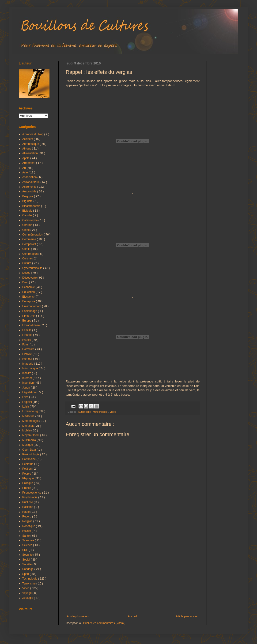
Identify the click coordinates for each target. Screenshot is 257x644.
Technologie (30, 579)
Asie (25, 172)
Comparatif (30, 244)
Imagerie (28, 364)
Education (29, 292)
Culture (27, 263)
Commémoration (33, 235)
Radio (26, 512)
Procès (27, 488)
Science (28, 545)
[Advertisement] (133, 576)
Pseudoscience (32, 493)
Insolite (27, 373)
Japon (26, 388)
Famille (27, 330)
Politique (28, 483)
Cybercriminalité (33, 268)
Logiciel (27, 402)
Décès (27, 273)
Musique (28, 445)
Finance (28, 335)
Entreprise (29, 301)
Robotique (29, 526)
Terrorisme (29, 584)
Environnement (32, 306)
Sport (26, 574)
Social (26, 560)
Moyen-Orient (31, 435)
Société (27, 564)
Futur (26, 344)
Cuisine (27, 258)
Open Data (29, 450)
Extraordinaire (31, 325)
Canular (28, 215)
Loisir (26, 407)
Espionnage (30, 311)
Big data (28, 201)
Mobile (27, 431)
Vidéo (113, 412)
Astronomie (30, 187)
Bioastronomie (32, 206)
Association (30, 177)
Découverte (30, 278)
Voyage (27, 593)
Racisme (28, 507)
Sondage (28, 569)
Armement (29, 163)
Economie (29, 287)
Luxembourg (30, 411)
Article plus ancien (187, 616)
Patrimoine (29, 459)
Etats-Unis (29, 316)
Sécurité (28, 555)
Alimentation (30, 153)
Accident (28, 139)
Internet (27, 378)
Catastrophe (30, 220)
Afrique (27, 149)
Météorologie (100, 412)
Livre (26, 397)
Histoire (27, 354)
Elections (28, 297)
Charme (28, 225)
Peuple (27, 474)
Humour (28, 359)
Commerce (30, 239)
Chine (26, 230)
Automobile (85, 412)
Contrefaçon (30, 254)
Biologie (28, 211)
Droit (26, 282)
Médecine (29, 416)
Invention (28, 383)
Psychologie (30, 497)
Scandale (28, 540)
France (27, 340)
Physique (28, 478)
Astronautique (31, 182)
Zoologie (28, 598)
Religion (28, 521)
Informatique (30, 368)
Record (27, 517)
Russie (27, 531)
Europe (27, 321)
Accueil (132, 616)
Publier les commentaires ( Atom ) (104, 623)
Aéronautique (31, 144)
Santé (26, 536)
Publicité (28, 502)
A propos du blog (33, 134)
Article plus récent (78, 616)
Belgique (28, 196)
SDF (25, 550)
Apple (26, 158)
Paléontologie (31, 454)
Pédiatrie (28, 464)
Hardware (29, 349)
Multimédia (29, 440)
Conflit (27, 249)
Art (25, 168)
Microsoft (28, 426)
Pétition (27, 469)
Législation (29, 392)
